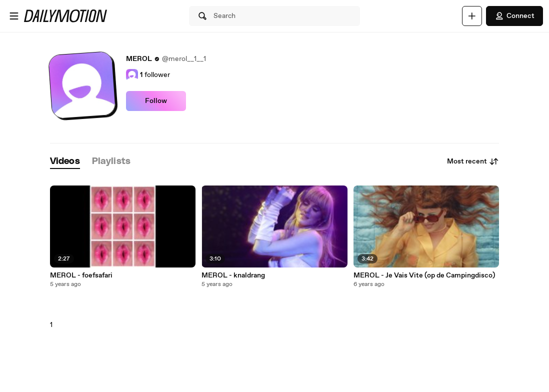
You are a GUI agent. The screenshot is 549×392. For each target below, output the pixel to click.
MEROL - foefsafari (81, 275)
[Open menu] (14, 16)
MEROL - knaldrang (233, 275)
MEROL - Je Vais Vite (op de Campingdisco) (424, 275)
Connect (514, 16)
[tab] (65, 162)
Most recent (473, 161)
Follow (156, 101)
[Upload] (472, 16)
